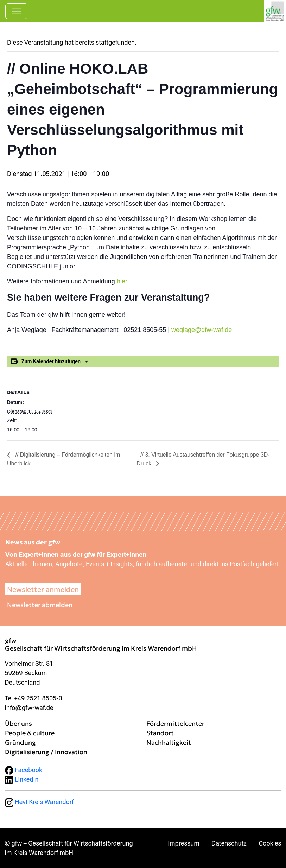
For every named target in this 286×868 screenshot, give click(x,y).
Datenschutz (229, 843)
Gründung (20, 742)
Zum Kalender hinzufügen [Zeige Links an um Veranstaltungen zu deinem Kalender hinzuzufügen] (51, 361)
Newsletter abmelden (40, 605)
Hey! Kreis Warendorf (39, 802)
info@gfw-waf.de (29, 708)
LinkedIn (22, 779)
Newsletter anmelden (43, 589)
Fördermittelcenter (175, 723)
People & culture (30, 733)
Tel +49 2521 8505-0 (34, 698)
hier (123, 281)
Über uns (18, 723)
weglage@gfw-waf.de (202, 330)
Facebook (24, 770)
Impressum (183, 843)
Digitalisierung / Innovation (46, 752)
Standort (160, 733)
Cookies (270, 843)
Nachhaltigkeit (169, 742)
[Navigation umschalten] (16, 11)
